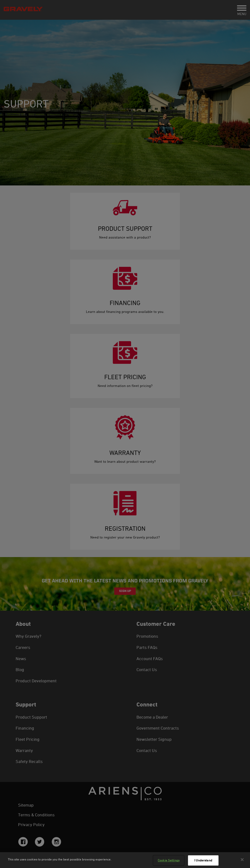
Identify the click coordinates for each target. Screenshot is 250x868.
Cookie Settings (169, 860)
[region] (125, 860)
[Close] (242, 859)
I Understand (203, 860)
